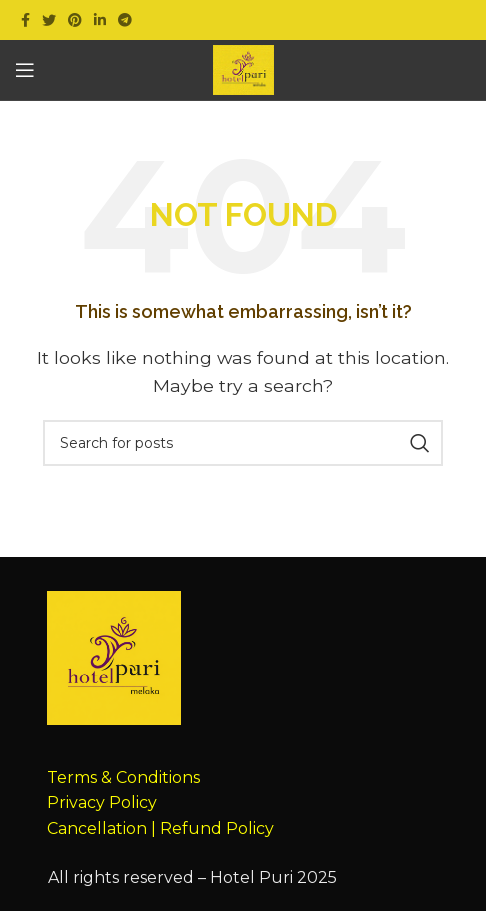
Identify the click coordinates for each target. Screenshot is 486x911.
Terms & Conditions (123, 777)
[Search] (243, 443)
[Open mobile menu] (25, 70)
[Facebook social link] (25, 20)
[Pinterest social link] (75, 20)
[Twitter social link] (49, 20)
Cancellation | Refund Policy (160, 828)
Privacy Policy (102, 802)
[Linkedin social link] (100, 20)
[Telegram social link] (125, 20)
